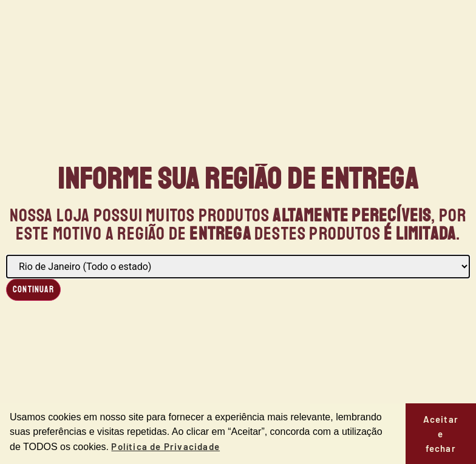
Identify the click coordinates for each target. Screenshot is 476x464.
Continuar (33, 290)
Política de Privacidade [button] (165, 446)
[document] (238, 232)
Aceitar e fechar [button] (441, 434)
